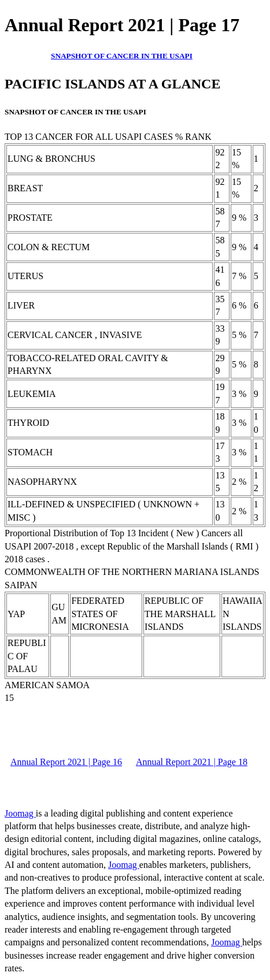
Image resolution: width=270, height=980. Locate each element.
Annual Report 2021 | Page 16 (66, 762)
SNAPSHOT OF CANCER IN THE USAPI (122, 56)
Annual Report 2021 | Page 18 (192, 762)
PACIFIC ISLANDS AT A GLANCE (112, 84)
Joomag (20, 813)
